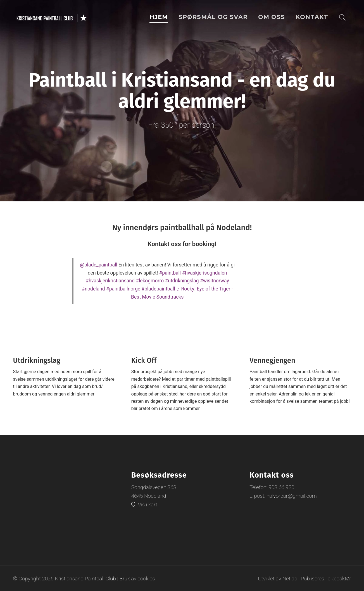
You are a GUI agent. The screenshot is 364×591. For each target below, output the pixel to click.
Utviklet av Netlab (277, 578)
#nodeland (93, 289)
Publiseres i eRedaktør (326, 578)
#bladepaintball (158, 289)
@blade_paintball (98, 265)
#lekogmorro (150, 281)
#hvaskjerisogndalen (204, 273)
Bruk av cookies (137, 578)
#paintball (170, 273)
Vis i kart (148, 505)
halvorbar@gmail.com (292, 496)
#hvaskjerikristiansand (110, 281)
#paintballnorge (123, 289)
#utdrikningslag (182, 281)
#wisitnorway (215, 281)
